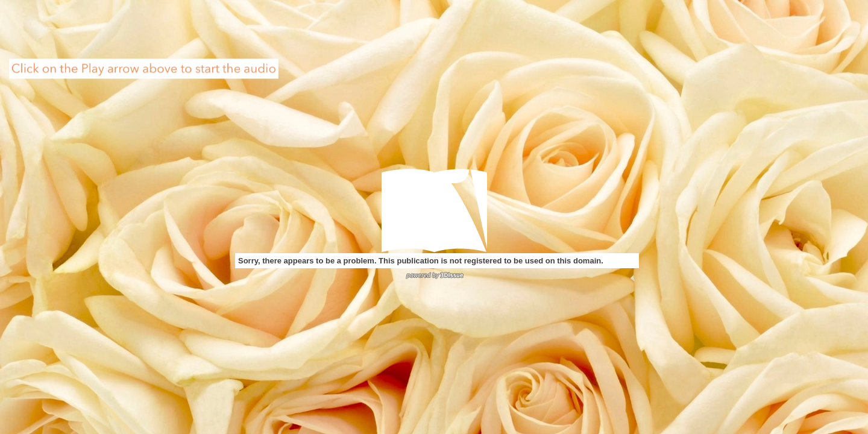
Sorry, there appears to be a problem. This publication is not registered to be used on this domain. (421, 261)
